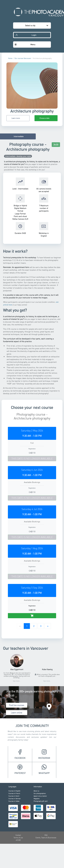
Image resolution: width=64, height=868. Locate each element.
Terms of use (18, 838)
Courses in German (14, 798)
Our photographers (40, 793)
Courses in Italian (14, 801)
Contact (18, 835)
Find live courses (17, 705)
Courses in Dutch (14, 796)
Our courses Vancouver (23, 58)
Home (10, 58)
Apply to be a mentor (40, 796)
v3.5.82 (18, 840)
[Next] (48, 626)
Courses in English (14, 791)
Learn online (17, 713)
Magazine (37, 798)
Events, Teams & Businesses (46, 838)
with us (10, 695)
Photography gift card (40, 801)
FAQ (46, 835)
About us (36, 791)
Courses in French (14, 793)
